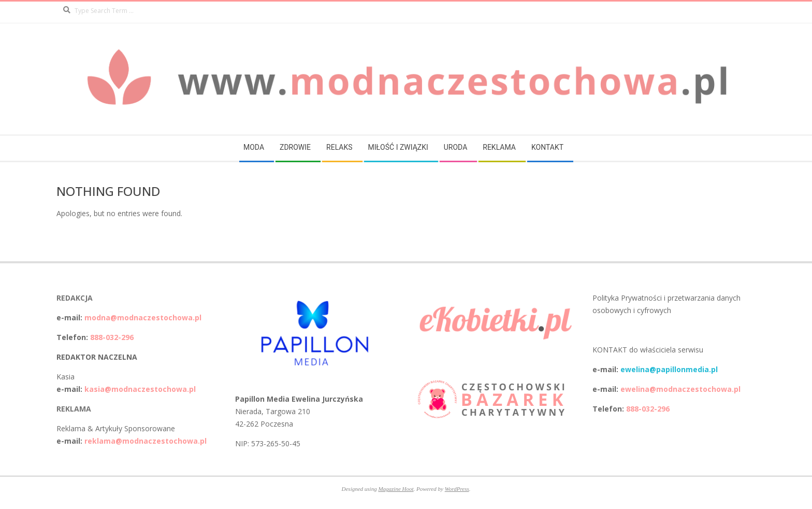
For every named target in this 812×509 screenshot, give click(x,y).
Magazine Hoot (396, 489)
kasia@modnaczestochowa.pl (140, 389)
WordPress (457, 489)
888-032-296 (112, 337)
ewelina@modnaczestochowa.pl (680, 389)
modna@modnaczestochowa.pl (143, 317)
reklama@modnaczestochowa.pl (146, 441)
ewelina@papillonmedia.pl (669, 369)
